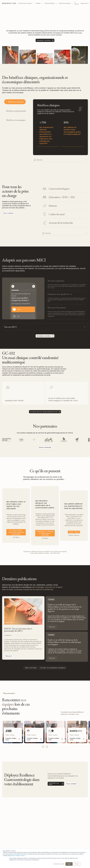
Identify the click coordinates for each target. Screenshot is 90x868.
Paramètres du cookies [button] (59, 864)
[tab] (15, 102)
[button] (26, 3)
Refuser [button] (77, 864)
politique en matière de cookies (18, 856)
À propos (77, 3)
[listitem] (13, 732)
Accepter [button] (69, 864)
